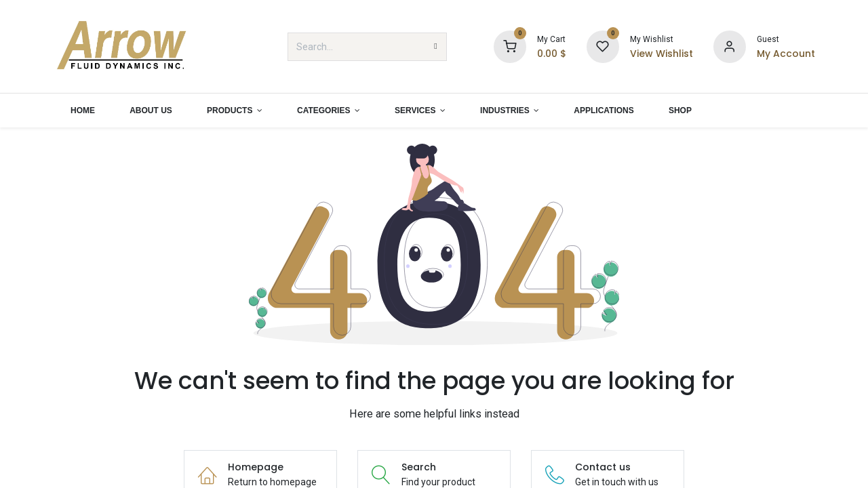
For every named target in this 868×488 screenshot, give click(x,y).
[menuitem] (82, 110)
